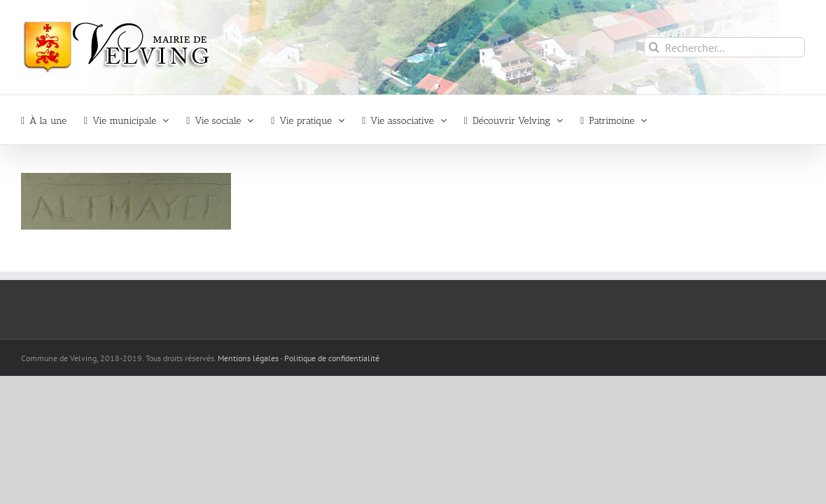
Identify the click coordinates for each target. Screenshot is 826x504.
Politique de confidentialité (332, 358)
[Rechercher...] (724, 47)
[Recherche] (654, 47)
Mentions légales (248, 358)
